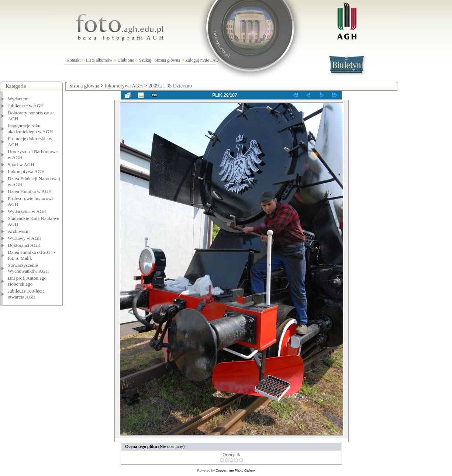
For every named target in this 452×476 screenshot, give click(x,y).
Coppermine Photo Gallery (235, 470)
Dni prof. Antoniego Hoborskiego (27, 281)
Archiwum (18, 231)
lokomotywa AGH (124, 86)
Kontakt (74, 60)
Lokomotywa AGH (26, 171)
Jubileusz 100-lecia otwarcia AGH (26, 294)
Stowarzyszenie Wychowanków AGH (28, 268)
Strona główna (168, 60)
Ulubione (126, 60)
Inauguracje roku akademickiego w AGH (30, 129)
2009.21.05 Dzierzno (170, 86)
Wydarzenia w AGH (27, 211)
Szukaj (145, 60)
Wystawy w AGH (25, 238)
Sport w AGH (21, 164)
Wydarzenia (19, 99)
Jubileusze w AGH (26, 106)
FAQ (215, 60)
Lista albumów (99, 60)
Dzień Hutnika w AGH (30, 191)
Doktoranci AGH (24, 245)
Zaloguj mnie (197, 60)
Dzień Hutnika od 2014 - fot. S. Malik (32, 255)
